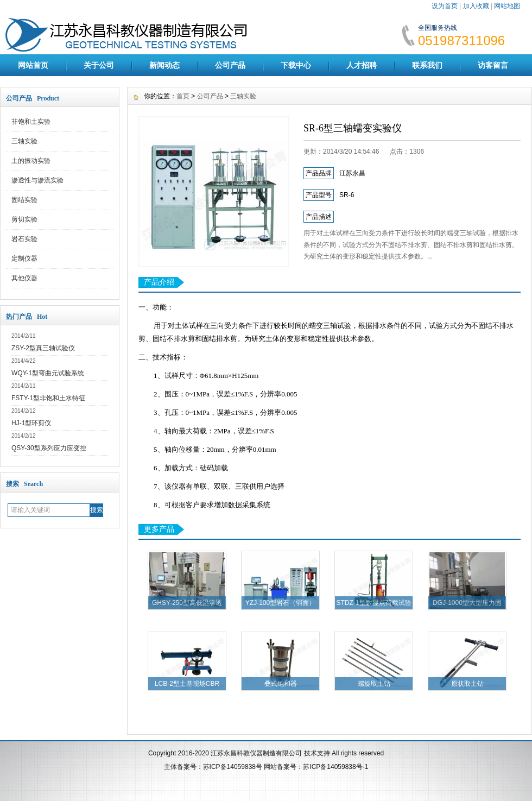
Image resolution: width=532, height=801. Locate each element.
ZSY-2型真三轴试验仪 (43, 348)
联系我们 (427, 65)
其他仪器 (24, 278)
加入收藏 (476, 6)
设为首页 (445, 6)
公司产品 (230, 65)
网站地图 (507, 6)
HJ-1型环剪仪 (31, 423)
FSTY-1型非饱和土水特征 (48, 398)
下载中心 (296, 65)
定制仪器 (24, 258)
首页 (183, 96)
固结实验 (24, 200)
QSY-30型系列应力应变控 (49, 448)
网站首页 (33, 65)
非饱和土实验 (31, 122)
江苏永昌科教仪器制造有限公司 (257, 753)
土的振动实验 (31, 161)
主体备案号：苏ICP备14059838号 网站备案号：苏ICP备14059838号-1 (266, 767)
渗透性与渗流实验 (37, 180)
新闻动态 (164, 65)
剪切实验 (24, 219)
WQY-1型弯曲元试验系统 (48, 373)
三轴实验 (24, 141)
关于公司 (99, 65)
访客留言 (493, 65)
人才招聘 (362, 65)
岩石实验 (24, 239)
